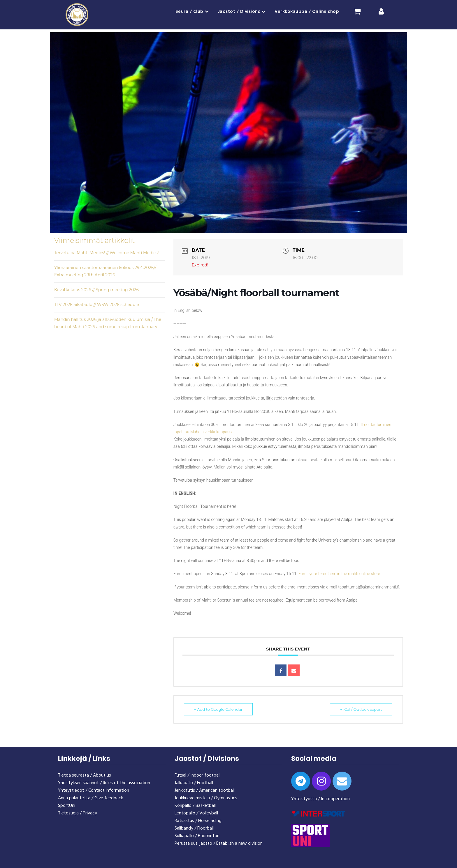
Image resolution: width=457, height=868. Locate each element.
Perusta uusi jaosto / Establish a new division (219, 844)
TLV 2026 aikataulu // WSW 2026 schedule (97, 305)
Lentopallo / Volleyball (196, 813)
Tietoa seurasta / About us (85, 775)
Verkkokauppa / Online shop (307, 12)
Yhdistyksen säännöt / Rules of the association (104, 783)
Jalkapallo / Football (194, 783)
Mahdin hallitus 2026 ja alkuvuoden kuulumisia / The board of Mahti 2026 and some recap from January (108, 323)
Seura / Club (189, 12)
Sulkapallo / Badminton (197, 836)
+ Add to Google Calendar (218, 709)
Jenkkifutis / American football (205, 791)
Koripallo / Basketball (195, 806)
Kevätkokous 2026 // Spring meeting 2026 (96, 290)
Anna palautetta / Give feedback (90, 798)
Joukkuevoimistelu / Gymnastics (206, 798)
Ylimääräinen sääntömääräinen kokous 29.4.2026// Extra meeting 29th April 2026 (105, 271)
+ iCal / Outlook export (361, 709)
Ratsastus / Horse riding (198, 821)
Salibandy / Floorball (194, 828)
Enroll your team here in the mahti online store (339, 574)
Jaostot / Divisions (239, 12)
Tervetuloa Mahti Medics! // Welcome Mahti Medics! (107, 253)
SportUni (67, 806)
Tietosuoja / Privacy (78, 813)
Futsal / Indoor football (197, 775)
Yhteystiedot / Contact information (94, 791)
